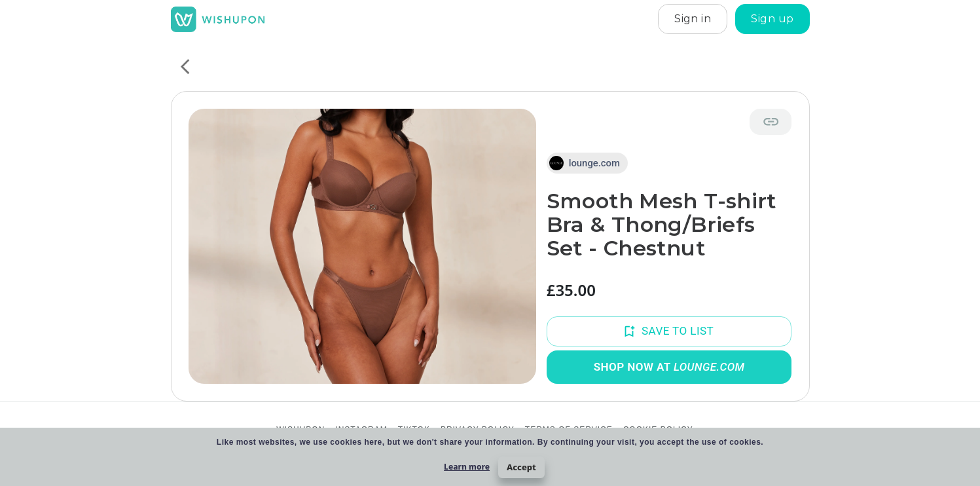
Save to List (669, 331)
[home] (218, 19)
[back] (185, 66)
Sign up (772, 19)
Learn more (467, 467)
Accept (521, 467)
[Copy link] (771, 121)
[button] (587, 163)
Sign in (693, 19)
